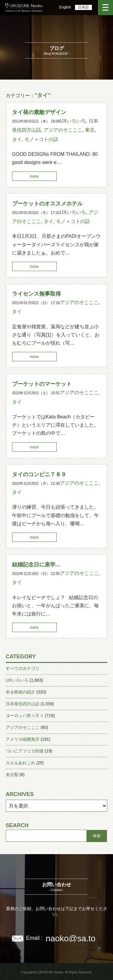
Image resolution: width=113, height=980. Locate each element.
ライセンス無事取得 (36, 294)
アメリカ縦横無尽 (23, 739)
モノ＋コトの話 (41, 139)
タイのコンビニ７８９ (39, 474)
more (34, 176)
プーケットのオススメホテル (47, 204)
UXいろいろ (73, 121)
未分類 (12, 775)
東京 (90, 130)
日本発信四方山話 (23, 704)
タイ (17, 139)
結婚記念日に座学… (36, 565)
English (65, 7)
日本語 (83, 7)
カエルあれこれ (20, 763)
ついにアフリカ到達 (25, 751)
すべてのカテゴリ (23, 668)
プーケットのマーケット (42, 384)
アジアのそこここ (63, 130)
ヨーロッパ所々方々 (25, 716)
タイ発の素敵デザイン (39, 112)
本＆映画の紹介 (20, 692)
